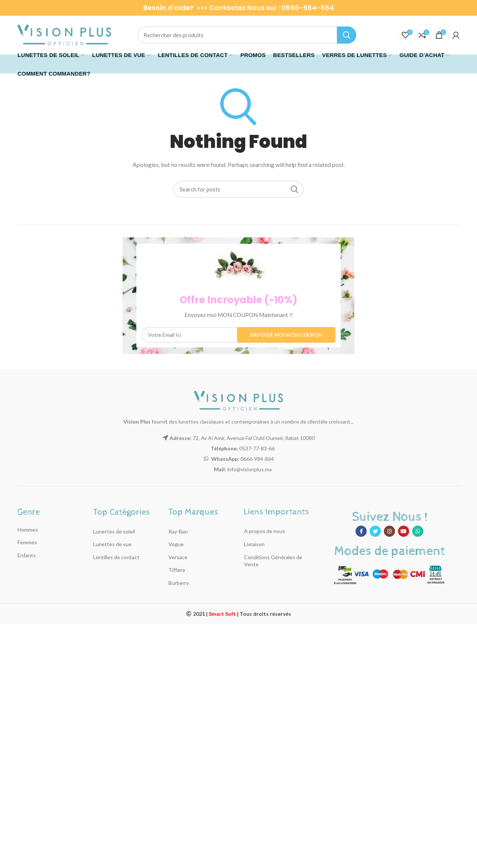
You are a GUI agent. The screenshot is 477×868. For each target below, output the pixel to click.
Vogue (176, 544)
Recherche (347, 35)
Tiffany (177, 570)
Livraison (254, 544)
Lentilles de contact (116, 557)
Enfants (27, 555)
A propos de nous (265, 531)
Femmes (27, 542)
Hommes (28, 530)
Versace (178, 557)
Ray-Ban (178, 531)
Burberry (179, 583)
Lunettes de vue (112, 544)
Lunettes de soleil (114, 531)
